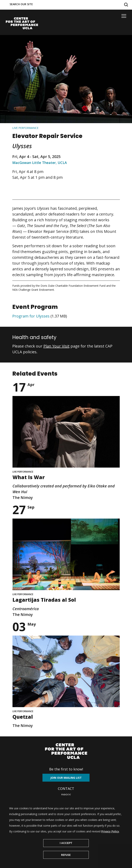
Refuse (66, 862)
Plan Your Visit (56, 346)
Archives (66, 802)
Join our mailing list (66, 778)
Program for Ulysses (31, 316)
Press (66, 795)
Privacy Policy (110, 838)
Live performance (25, 128)
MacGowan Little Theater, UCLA (40, 163)
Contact (66, 789)
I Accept (66, 850)
